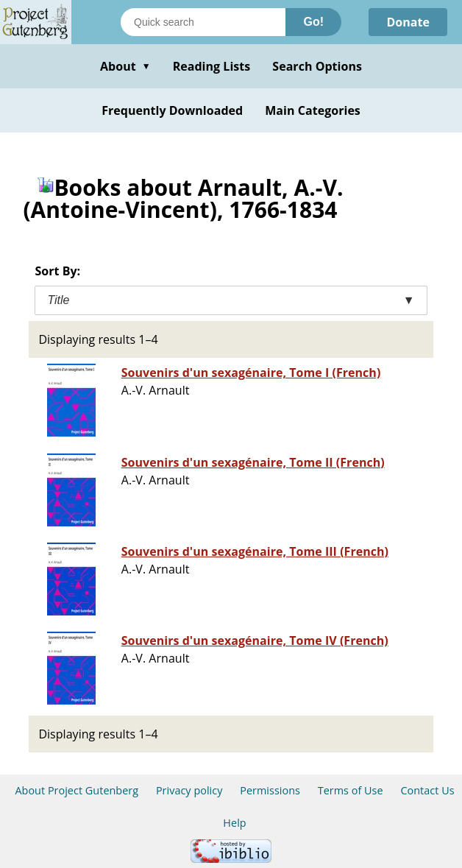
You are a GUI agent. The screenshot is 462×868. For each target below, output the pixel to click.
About (125, 66)
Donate (408, 22)
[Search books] (203, 22)
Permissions (270, 790)
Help (234, 823)
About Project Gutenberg (77, 790)
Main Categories (313, 110)
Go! (313, 22)
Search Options (317, 66)
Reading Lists (212, 66)
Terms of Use (351, 790)
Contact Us (427, 790)
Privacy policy (189, 790)
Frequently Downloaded (172, 110)
